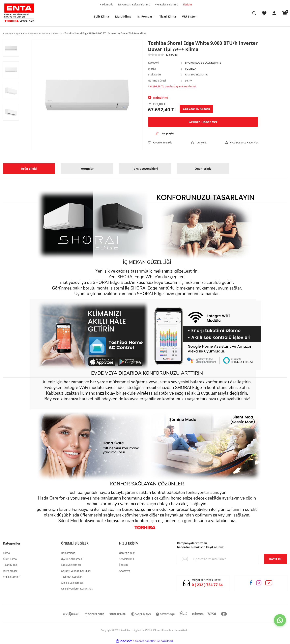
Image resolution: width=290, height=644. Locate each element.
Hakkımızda (110, 5)
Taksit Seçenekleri (145, 169)
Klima (6, 553)
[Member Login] (274, 13)
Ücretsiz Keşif (127, 553)
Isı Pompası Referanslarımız (137, 5)
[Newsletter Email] (217, 559)
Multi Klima (10, 559)
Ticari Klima (10, 565)
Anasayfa (125, 571)
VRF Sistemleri (12, 577)
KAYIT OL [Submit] (275, 559)
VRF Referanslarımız (170, 5)
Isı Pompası (10, 571)
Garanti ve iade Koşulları (76, 571)
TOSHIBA (191, 69)
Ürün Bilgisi (29, 169)
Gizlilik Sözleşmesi (72, 583)
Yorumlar (87, 169)
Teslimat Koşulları (72, 577)
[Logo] (19, 13)
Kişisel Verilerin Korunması (77, 589)
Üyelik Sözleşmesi (72, 559)
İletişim (191, 5)
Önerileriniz (203, 169)
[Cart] (285, 13)
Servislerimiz (127, 559)
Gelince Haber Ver (203, 122)
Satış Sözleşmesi (71, 565)
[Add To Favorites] (160, 143)
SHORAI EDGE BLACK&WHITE (203, 63)
